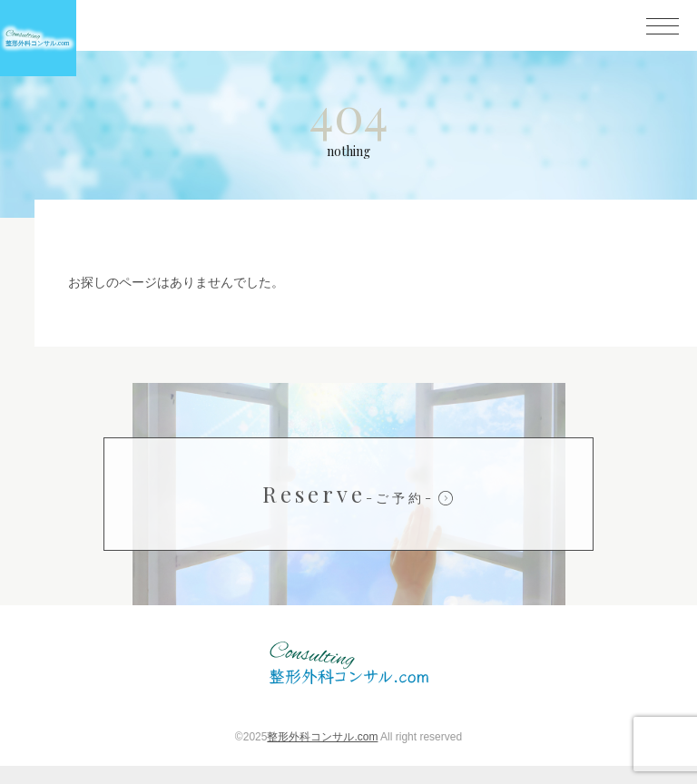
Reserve (348, 512)
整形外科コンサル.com (322, 755)
